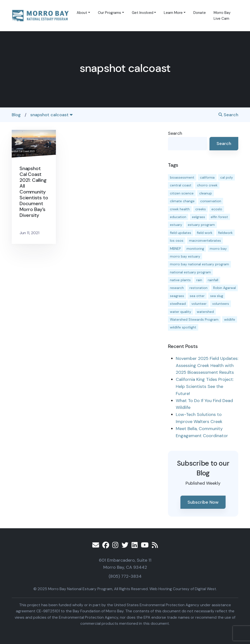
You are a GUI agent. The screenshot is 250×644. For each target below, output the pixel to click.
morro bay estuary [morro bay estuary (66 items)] (185, 256)
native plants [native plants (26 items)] (180, 280)
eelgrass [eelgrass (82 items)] (198, 217)
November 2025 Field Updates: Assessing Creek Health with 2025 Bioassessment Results (207, 365)
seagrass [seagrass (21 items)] (177, 296)
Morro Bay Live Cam (222, 16)
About (82, 13)
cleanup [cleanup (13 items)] (206, 193)
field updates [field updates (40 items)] (181, 233)
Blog (16, 115)
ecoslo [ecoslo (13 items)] (217, 209)
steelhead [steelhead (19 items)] (178, 304)
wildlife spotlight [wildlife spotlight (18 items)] (183, 327)
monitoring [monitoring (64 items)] (195, 249)
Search (228, 115)
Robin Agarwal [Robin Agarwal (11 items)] (224, 288)
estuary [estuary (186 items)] (176, 225)
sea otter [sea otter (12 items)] (197, 296)
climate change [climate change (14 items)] (182, 201)
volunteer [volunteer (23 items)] (199, 304)
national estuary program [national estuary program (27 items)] (190, 272)
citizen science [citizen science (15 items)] (182, 193)
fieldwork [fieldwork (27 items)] (225, 233)
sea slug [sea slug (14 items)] (217, 296)
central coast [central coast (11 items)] (181, 185)
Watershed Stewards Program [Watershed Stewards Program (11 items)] (194, 319)
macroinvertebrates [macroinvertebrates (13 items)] (205, 240)
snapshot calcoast (51, 115)
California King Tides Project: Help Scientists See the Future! (205, 386)
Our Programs (109, 13)
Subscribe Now (203, 502)
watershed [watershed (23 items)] (205, 312)
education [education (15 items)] (178, 217)
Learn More (173, 13)
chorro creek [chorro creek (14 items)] (207, 185)
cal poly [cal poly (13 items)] (227, 177)
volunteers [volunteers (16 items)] (221, 304)
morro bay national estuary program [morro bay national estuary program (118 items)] (199, 264)
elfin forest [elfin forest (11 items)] (219, 217)
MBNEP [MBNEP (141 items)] (175, 249)
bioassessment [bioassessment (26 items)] (182, 177)
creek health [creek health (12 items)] (180, 209)
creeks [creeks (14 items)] (201, 209)
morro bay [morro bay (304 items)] (218, 249)
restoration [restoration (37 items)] (198, 288)
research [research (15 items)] (177, 288)
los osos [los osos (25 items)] (177, 240)
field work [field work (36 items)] (205, 233)
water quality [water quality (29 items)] (181, 312)
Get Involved (143, 13)
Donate (200, 13)
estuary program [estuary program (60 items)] (201, 225)
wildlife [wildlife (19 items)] (230, 319)
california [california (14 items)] (207, 177)
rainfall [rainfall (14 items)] (213, 280)
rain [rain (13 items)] (199, 280)
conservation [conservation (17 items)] (211, 201)
